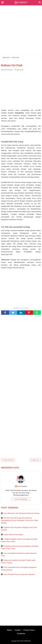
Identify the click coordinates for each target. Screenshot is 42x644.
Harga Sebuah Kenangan (13, 535)
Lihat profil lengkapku (21, 499)
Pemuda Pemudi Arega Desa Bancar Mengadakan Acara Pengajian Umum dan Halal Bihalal (20, 520)
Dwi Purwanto (22, 486)
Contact (17, 630)
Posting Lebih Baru (8, 460)
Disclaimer (21, 634)
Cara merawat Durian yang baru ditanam (19, 574)
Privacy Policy (29, 630)
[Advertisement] (21, 31)
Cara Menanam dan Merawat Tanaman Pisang (21, 513)
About (9, 630)
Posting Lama (35, 460)
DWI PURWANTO (26, 641)
